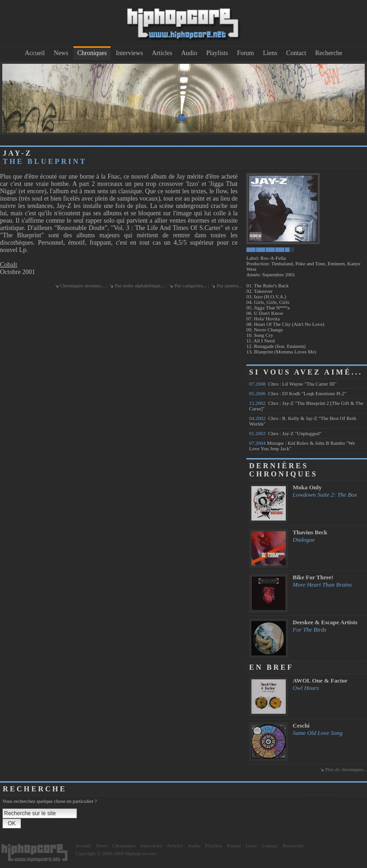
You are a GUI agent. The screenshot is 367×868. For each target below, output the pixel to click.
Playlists (217, 53)
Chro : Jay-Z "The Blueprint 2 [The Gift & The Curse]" (306, 406)
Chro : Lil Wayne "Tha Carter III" (293, 384)
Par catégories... (190, 286)
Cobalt (8, 265)
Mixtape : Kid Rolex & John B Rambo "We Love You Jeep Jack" (302, 446)
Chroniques (92, 53)
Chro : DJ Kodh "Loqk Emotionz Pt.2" (298, 393)
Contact (296, 53)
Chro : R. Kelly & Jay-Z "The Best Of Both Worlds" (303, 421)
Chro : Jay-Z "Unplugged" (285, 433)
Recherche (329, 53)
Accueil (35, 53)
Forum (245, 53)
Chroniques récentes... (83, 286)
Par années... (229, 286)
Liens (270, 53)
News (61, 53)
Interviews (130, 53)
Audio (189, 53)
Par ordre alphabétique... (139, 286)
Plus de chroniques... (346, 769)
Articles (162, 53)
